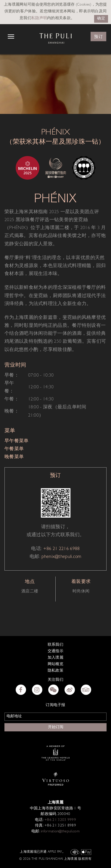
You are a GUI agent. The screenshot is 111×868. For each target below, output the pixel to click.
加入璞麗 (55, 658)
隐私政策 (55, 671)
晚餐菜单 (14, 457)
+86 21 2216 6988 (62, 549)
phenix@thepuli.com (61, 557)
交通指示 (55, 651)
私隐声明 (39, 18)
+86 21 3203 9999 (60, 820)
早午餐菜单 (17, 441)
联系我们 (55, 645)
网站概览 (55, 664)
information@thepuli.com (60, 832)
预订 (98, 37)
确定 (101, 19)
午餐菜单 (14, 449)
